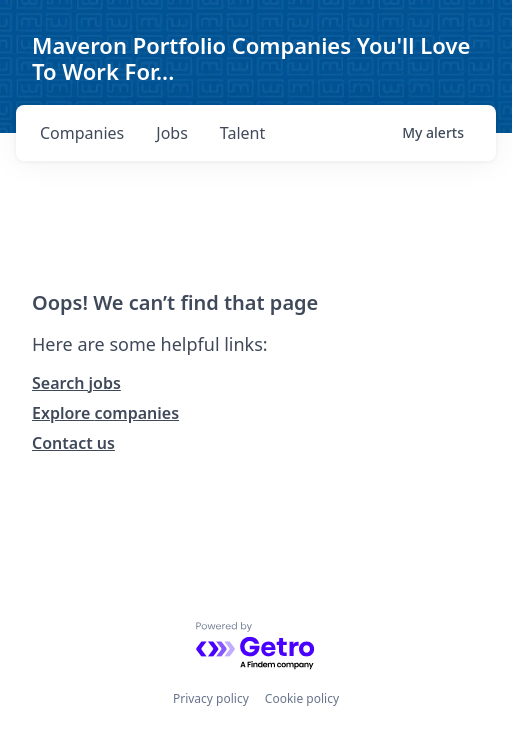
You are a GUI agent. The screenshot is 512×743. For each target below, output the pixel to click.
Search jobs (76, 383)
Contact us (73, 443)
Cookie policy (302, 698)
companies (82, 133)
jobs (172, 133)
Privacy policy (211, 698)
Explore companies (105, 413)
